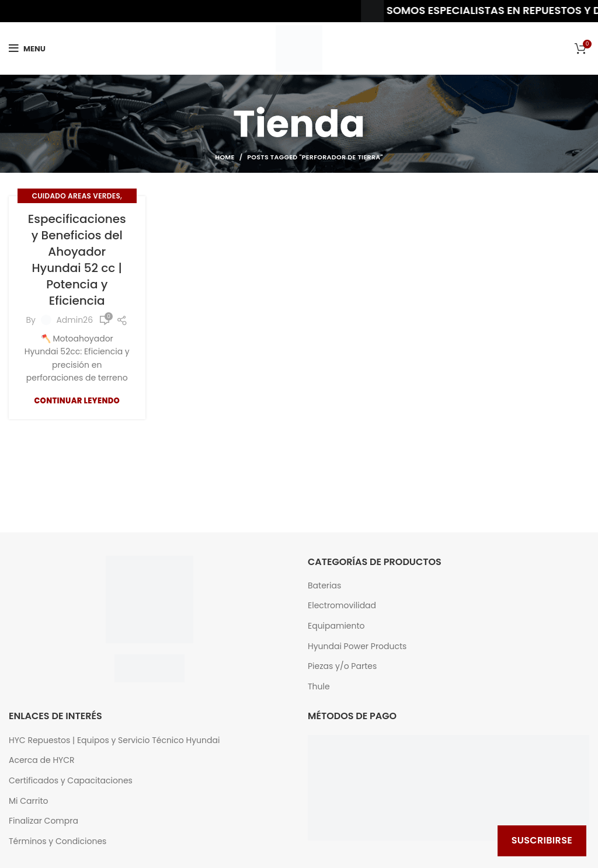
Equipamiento (336, 626)
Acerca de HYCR (42, 760)
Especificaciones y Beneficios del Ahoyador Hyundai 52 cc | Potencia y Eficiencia (77, 260)
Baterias (324, 586)
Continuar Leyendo (77, 401)
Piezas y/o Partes (342, 666)
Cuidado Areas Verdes (76, 196)
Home (225, 157)
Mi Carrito (28, 801)
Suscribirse (542, 840)
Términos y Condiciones (58, 841)
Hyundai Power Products (357, 646)
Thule (319, 687)
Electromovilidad (342, 606)
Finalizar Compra (44, 821)
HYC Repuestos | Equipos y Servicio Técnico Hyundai (114, 740)
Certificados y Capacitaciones (71, 781)
